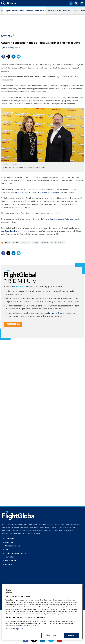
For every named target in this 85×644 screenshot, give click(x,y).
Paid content (10, 561)
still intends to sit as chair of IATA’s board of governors (37, 192)
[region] (42, 612)
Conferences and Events (15, 553)
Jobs (7, 550)
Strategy (7, 36)
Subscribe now (13, 324)
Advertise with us (12, 546)
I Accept (71, 635)
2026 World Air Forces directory (62, 11)
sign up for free (55, 313)
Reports (8, 564)
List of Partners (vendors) (15, 629)
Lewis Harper (8, 48)
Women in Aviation (58, 242)
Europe (16, 242)
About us (9, 542)
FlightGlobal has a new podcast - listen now (24, 11)
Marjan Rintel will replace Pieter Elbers (60, 219)
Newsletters (10, 557)
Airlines (8, 242)
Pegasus (35, 242)
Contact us (9, 539)
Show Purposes (52, 635)
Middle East (26, 242)
